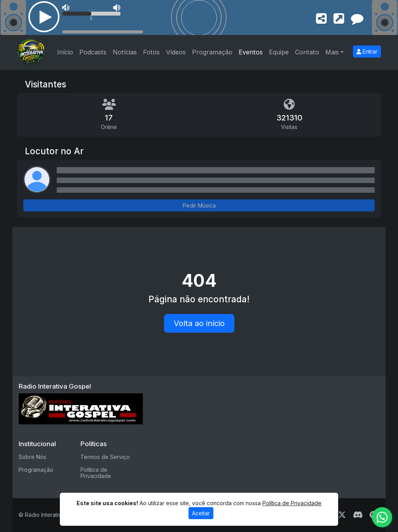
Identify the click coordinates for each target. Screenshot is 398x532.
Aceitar (201, 517)
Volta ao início (199, 323)
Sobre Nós (32, 457)
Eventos (251, 52)
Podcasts (93, 52)
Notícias (125, 52)
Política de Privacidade (96, 473)
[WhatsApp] (382, 517)
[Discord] (358, 515)
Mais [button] (332, 52)
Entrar (367, 51)
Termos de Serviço (105, 457)
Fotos (151, 52)
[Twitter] (342, 515)
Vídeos (176, 52)
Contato (307, 52)
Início (65, 52)
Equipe (279, 52)
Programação (212, 52)
